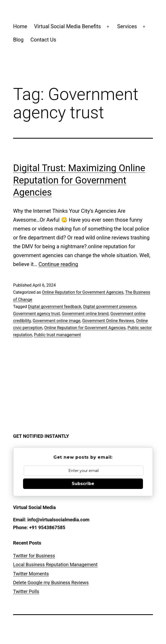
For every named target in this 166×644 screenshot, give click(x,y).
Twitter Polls (26, 591)
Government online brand (85, 314)
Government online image (57, 321)
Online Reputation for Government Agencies (83, 292)
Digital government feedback (55, 307)
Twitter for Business (34, 556)
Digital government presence (110, 307)
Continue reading (58, 264)
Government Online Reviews (108, 321)
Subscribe (83, 484)
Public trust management (57, 335)
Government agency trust (37, 314)
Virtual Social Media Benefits (67, 26)
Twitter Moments (31, 574)
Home (20, 26)
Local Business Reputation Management (55, 565)
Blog (18, 40)
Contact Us (43, 40)
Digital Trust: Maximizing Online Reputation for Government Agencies (79, 180)
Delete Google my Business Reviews (51, 583)
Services (127, 26)
